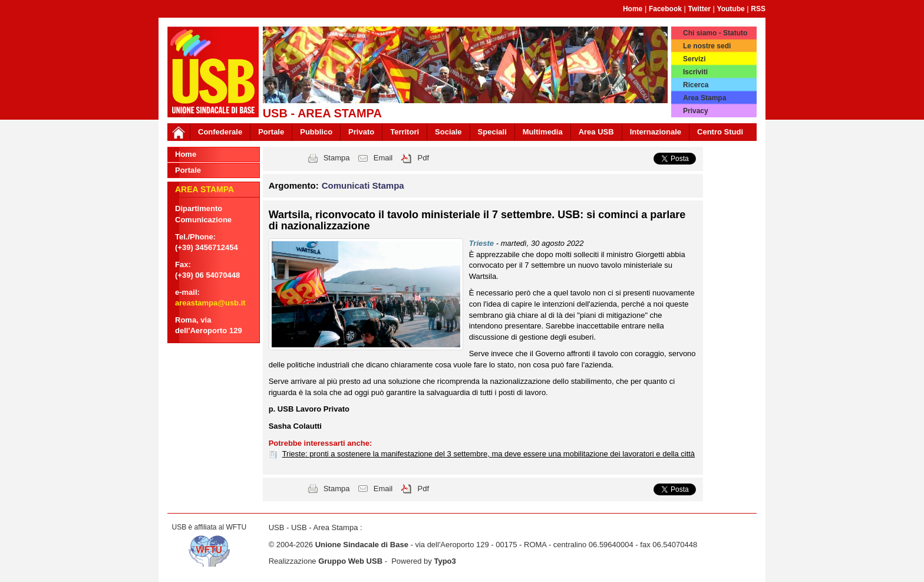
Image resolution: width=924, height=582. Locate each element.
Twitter (699, 9)
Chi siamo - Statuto (715, 33)
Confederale (220, 132)
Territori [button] (405, 132)
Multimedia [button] (543, 132)
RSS (758, 9)
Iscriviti (695, 72)
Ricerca (696, 85)
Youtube (731, 9)
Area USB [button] (596, 132)
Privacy (696, 111)
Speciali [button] (492, 132)
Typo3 (445, 561)
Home (633, 9)
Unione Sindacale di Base (362, 545)
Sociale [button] (448, 132)
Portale (271, 132)
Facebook (665, 9)
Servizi (694, 59)
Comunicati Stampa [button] (363, 185)
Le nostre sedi (707, 46)
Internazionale (656, 132)
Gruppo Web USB (350, 561)
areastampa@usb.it (210, 303)
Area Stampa (704, 98)
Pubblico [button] (316, 132)
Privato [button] (361, 132)
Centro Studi (720, 132)
